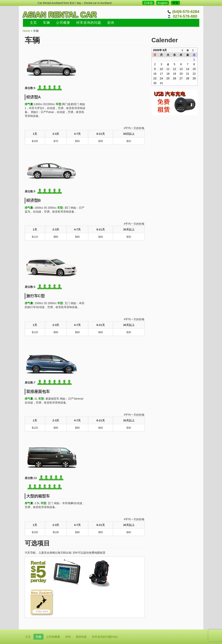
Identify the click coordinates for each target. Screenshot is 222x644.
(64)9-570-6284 (186, 12)
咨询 (111, 23)
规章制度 (81, 637)
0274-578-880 (185, 16)
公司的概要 (53, 637)
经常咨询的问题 (89, 23)
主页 (33, 23)
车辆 (47, 23)
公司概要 (63, 23)
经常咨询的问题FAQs (105, 637)
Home (26, 31)
